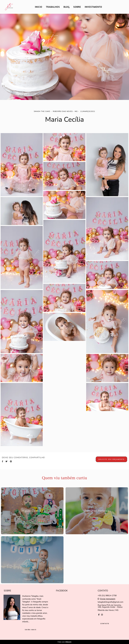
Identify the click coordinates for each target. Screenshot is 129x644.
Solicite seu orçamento (111, 459)
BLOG (67, 7)
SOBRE (77, 7)
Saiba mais (31, 630)
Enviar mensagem (108, 599)
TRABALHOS (53, 7)
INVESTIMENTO (93, 7)
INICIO (38, 7)
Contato (105, 624)
